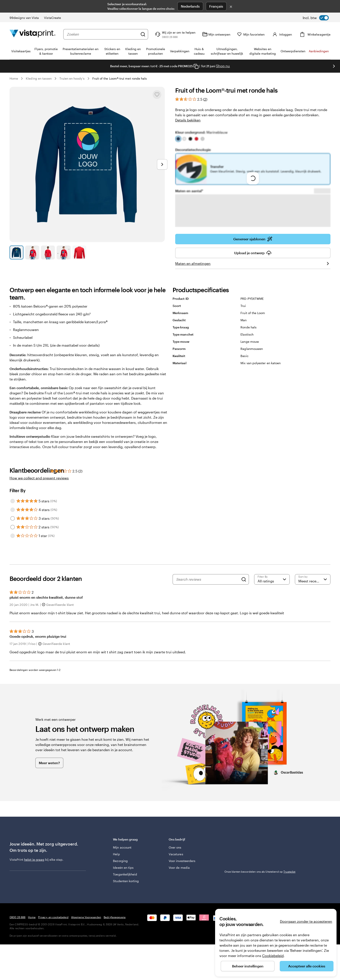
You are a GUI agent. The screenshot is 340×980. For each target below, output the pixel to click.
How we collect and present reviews (39, 478)
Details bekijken (188, 120)
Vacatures (176, 854)
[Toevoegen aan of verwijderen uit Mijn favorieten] (157, 95)
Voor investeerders (182, 861)
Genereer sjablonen (253, 239)
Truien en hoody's (72, 78)
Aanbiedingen (319, 51)
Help (116, 854)
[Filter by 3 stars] (13, 518)
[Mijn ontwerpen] (216, 34)
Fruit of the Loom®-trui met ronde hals (120, 78)
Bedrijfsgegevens (115, 917)
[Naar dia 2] (32, 252)
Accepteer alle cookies (307, 966)
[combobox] (102, 34)
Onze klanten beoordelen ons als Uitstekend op (260, 872)
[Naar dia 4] (64, 252)
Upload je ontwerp (253, 253)
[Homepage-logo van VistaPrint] (33, 34)
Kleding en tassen (39, 78)
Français (216, 6)
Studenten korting (126, 881)
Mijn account (122, 847)
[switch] (316, 18)
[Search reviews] (208, 579)
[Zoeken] (143, 34)
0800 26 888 (17, 917)
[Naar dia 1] (16, 252)
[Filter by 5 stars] (13, 501)
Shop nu (223, 66)
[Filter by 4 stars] (13, 510)
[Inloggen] (282, 34)
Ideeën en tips (123, 868)
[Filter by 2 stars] (13, 527)
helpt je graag (34, 860)
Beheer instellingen (248, 966)
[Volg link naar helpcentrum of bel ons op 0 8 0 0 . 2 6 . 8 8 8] (175, 34)
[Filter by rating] (272, 579)
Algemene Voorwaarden (86, 917)
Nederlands (190, 6)
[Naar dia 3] (48, 252)
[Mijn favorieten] (251, 34)
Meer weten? (49, 763)
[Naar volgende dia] (334, 66)
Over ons (175, 847)
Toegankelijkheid (125, 874)
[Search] (244, 579)
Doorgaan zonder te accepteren (306, 921)
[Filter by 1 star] (13, 536)
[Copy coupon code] (196, 66)
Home (14, 78)
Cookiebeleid (273, 956)
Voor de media (179, 868)
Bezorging (120, 861)
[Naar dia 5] (79, 252)
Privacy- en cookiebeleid (53, 917)
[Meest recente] (313, 579)
